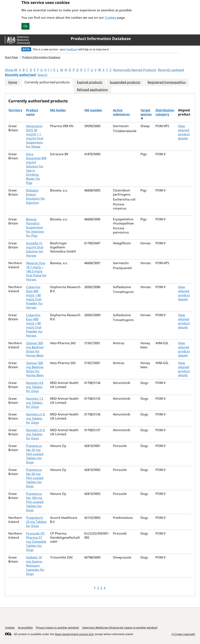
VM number (93, 110)
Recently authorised (20, 75)
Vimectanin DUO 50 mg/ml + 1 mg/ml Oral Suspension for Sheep (35, 136)
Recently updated (171, 70)
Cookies (111, 18)
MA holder (58, 110)
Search (42, 75)
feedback (72, 49)
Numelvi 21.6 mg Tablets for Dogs (35, 418)
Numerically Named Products (135, 70)
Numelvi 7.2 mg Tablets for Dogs (35, 403)
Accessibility (25, 628)
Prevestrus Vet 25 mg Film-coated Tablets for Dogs (35, 454)
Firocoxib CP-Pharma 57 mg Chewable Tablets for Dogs (36, 542)
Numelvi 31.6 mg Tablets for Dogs (35, 434)
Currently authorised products (47, 82)
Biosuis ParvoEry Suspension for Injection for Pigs (35, 227)
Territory (15, 110)
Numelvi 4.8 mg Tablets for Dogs (35, 387)
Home (13, 82)
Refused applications (92, 90)
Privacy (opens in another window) (57, 628)
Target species (146, 112)
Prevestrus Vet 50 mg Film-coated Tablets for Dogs (35, 478)
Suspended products (125, 82)
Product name (32, 112)
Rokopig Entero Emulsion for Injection (36, 196)
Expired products (90, 82)
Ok (25, 26)
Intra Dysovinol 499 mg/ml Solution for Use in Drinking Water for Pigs (36, 168)
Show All (11, 70)
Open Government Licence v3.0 (74, 634)
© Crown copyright (183, 634)
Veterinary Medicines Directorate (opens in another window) (120, 628)
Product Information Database (101, 39)
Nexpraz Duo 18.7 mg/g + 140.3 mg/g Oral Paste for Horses (36, 271)
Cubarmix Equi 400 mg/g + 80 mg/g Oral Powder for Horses (34, 297)
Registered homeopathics (167, 82)
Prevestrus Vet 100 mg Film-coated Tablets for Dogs (35, 502)
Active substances (121, 112)
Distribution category (165, 112)
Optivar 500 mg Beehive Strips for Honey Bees (35, 349)
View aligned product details (184, 132)
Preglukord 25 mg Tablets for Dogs (36, 522)
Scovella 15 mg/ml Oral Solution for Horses (35, 249)
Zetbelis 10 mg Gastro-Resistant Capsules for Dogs (35, 566)
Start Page (11, 57)
